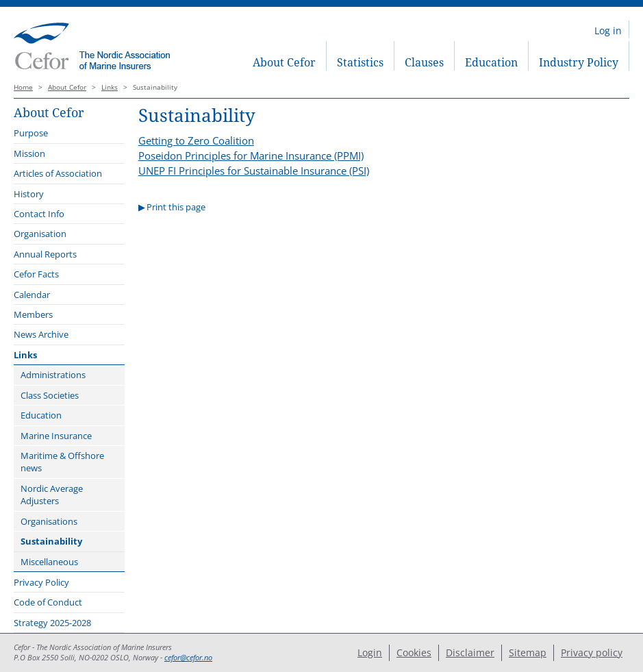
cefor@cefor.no (188, 658)
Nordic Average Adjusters (52, 495)
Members (33, 314)
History (29, 194)
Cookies (414, 652)
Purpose (31, 133)
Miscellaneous (49, 562)
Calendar (32, 295)
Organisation (40, 234)
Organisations (49, 521)
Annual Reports (45, 254)
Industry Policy (579, 62)
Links (110, 87)
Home (23, 87)
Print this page (176, 207)
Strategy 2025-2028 (52, 623)
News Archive (41, 334)
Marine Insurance (56, 436)
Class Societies (50, 395)
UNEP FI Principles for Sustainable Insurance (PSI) (254, 171)
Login (370, 652)
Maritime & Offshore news (62, 462)
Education (491, 62)
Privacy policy (592, 652)
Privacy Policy (41, 582)
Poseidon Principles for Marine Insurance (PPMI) (251, 155)
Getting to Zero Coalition (196, 140)
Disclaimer (470, 652)
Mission (29, 153)
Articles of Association (58, 173)
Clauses (424, 62)
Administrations (53, 375)
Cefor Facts (36, 274)
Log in (608, 30)
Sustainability (51, 541)
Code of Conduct (48, 602)
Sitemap (528, 652)
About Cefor (284, 62)
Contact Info (39, 214)
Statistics (360, 62)
